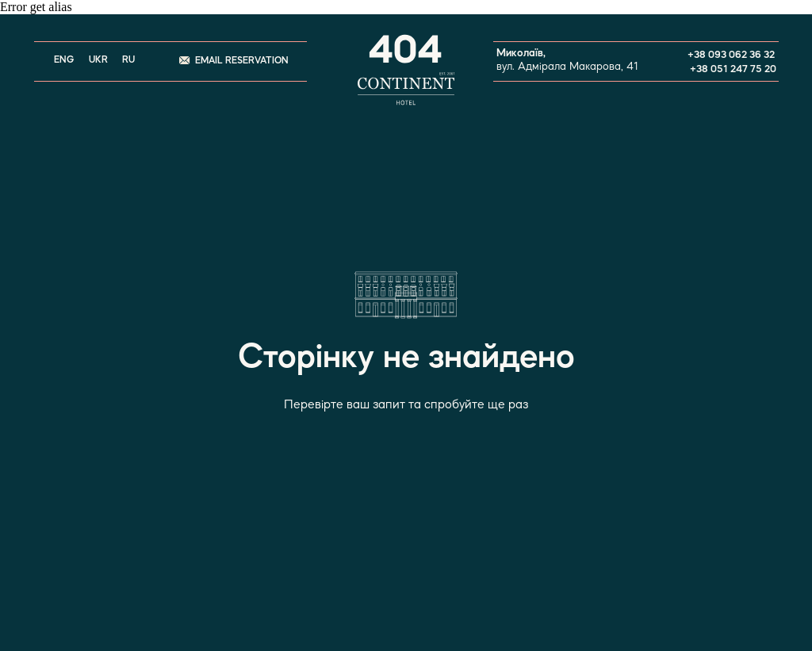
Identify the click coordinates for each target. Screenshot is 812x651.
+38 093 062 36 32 (731, 55)
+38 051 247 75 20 (733, 69)
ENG (64, 60)
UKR (98, 60)
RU (128, 60)
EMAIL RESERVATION (242, 61)
